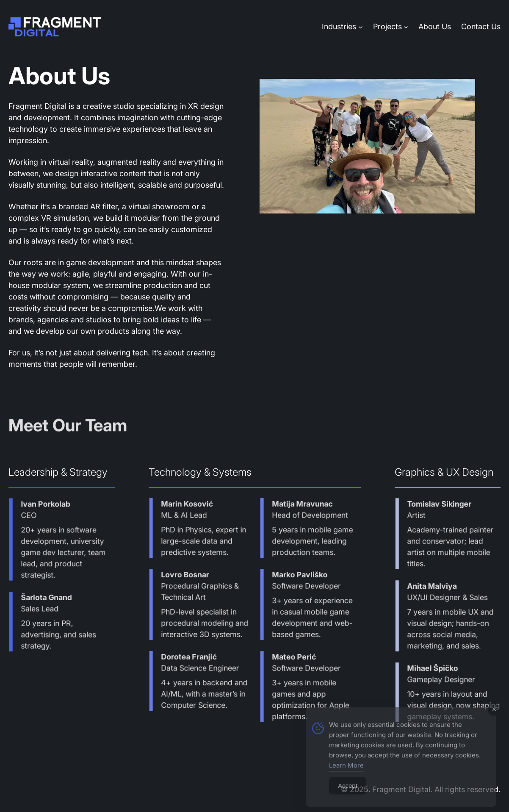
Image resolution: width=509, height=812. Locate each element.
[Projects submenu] (406, 26)
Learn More (346, 776)
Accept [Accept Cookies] (348, 797)
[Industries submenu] (361, 26)
